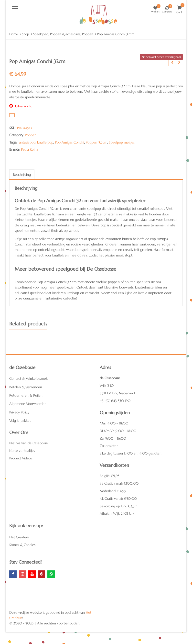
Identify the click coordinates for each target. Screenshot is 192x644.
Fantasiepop (27, 142)
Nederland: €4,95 (113, 491)
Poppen (31, 135)
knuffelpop (45, 142)
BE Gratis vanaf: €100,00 (119, 483)
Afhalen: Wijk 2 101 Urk (117, 513)
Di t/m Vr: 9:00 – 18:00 (118, 431)
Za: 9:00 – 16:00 (113, 438)
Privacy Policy (19, 412)
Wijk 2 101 (107, 386)
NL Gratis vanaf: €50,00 (118, 499)
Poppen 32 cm (96, 142)
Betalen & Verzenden (26, 387)
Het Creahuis (19, 537)
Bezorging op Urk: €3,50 (118, 506)
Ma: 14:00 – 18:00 (114, 423)
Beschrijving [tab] (22, 175)
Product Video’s (21, 458)
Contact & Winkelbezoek (28, 378)
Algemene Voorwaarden (28, 404)
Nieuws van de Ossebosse (29, 443)
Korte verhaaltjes (22, 451)
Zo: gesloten (109, 446)
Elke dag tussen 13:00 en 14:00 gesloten (131, 453)
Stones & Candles (22, 545)
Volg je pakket (20, 421)
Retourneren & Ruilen (26, 395)
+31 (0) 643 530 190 (115, 401)
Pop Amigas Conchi (69, 142)
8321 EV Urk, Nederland (117, 393)
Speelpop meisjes (122, 142)
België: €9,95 (110, 476)
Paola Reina (30, 149)
